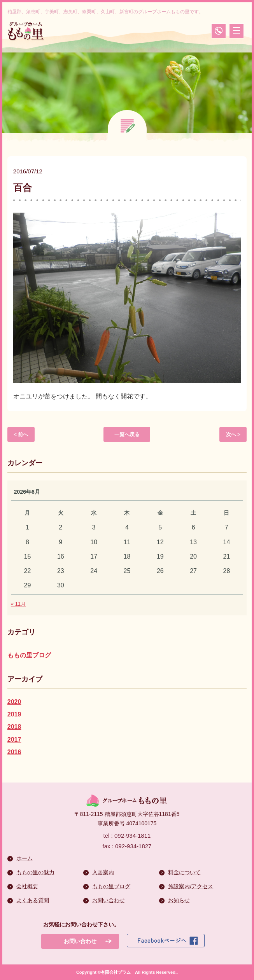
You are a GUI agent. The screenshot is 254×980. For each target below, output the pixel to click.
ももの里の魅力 (35, 872)
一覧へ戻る (127, 434)
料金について (184, 872)
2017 (14, 740)
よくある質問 (33, 900)
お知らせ (179, 900)
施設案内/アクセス (191, 886)
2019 (14, 714)
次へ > (233, 434)
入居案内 (103, 872)
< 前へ (21, 434)
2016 (14, 752)
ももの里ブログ (29, 655)
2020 (14, 702)
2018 (14, 727)
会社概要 (27, 886)
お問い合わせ (109, 900)
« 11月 (18, 604)
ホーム (25, 858)
